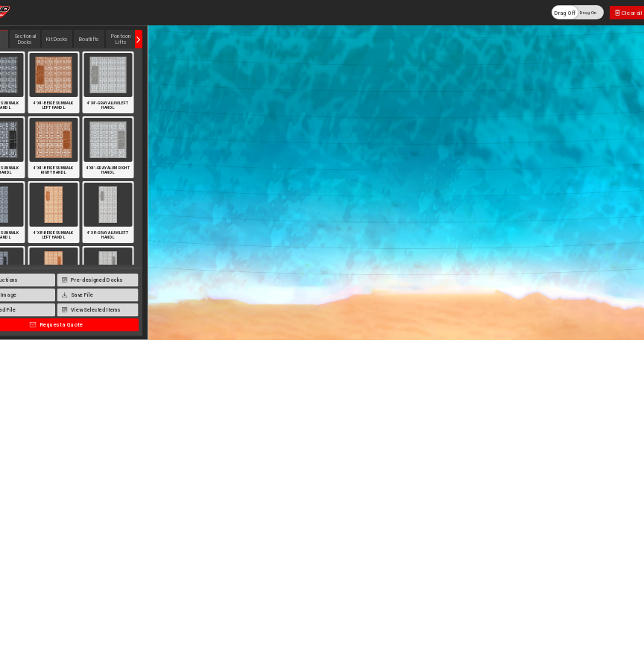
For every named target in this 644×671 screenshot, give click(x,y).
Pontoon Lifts (121, 40)
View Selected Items (92, 310)
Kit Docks (57, 40)
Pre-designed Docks (92, 280)
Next (139, 39)
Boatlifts (89, 40)
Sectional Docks (25, 40)
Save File (78, 295)
